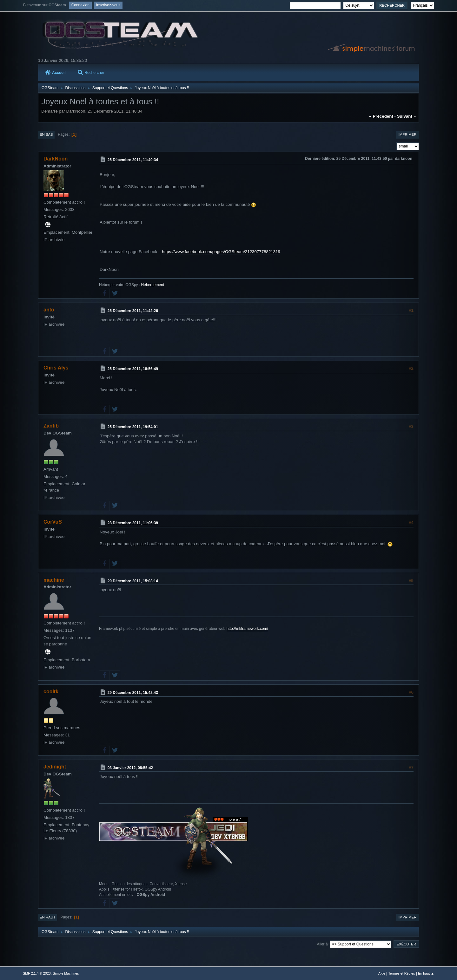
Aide (382, 973)
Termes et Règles (401, 973)
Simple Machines (66, 973)
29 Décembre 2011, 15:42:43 (133, 693)
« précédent (381, 116)
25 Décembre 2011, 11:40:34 (133, 160)
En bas (46, 134)
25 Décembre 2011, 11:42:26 (133, 311)
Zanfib (51, 426)
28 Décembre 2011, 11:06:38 (133, 523)
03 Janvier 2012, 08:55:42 (130, 768)
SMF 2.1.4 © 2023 (37, 973)
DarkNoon (56, 159)
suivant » (406, 116)
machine (54, 580)
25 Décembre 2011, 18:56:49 (133, 369)
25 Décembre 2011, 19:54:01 (133, 427)
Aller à (322, 944)
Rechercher (91, 73)
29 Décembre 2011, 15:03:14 (133, 581)
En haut (48, 917)
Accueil (55, 73)
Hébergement (153, 285)
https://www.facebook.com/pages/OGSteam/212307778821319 (221, 252)
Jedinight (55, 767)
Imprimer (407, 134)
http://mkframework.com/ (247, 629)
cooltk (51, 692)
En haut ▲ (426, 973)
